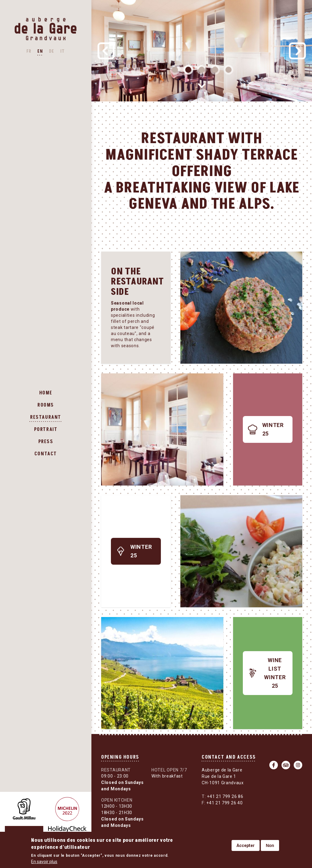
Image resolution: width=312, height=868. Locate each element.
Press (46, 442)
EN (40, 51)
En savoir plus (44, 862)
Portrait (46, 429)
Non (270, 845)
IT (63, 51)
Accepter (246, 845)
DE (52, 51)
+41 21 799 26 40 (222, 803)
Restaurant (46, 417)
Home (46, 393)
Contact (46, 454)
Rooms (46, 405)
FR (29, 51)
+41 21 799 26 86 (222, 796)
